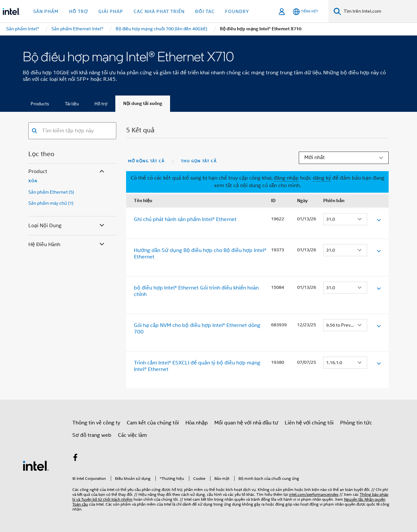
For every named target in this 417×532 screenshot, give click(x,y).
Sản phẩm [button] (46, 11)
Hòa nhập (197, 423)
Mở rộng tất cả (146, 161)
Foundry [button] (237, 11)
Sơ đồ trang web (92, 435)
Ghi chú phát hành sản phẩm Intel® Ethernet (185, 219)
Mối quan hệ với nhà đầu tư (246, 423)
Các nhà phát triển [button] (159, 11)
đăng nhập (286, 178)
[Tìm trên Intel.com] (379, 11)
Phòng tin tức (356, 423)
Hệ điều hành (67, 245)
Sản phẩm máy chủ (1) (51, 203)
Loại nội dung (67, 226)
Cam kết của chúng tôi (153, 423)
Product (67, 172)
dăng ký (322, 178)
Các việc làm (132, 435)
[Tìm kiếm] (337, 11)
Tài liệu (72, 104)
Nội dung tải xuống (143, 103)
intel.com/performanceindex (314, 494)
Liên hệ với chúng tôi (309, 423)
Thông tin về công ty (96, 423)
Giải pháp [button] (111, 11)
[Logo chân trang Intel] (36, 465)
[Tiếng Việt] (305, 12)
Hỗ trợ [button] (79, 11)
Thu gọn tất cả (199, 161)
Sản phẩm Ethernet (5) (51, 192)
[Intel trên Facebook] (75, 459)
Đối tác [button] (205, 11)
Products (40, 104)
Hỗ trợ (101, 104)
